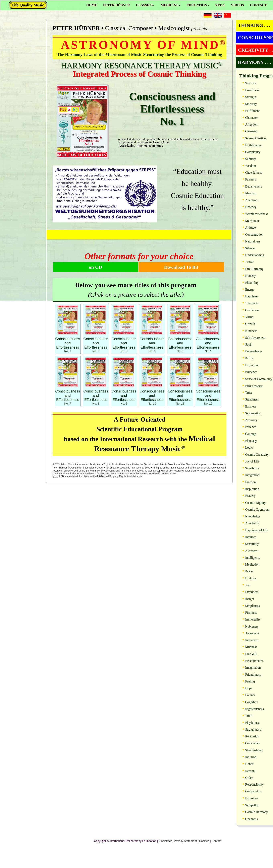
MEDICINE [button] (171, 5)
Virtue (249, 317)
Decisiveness (254, 186)
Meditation (252, 564)
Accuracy (251, 420)
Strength (251, 97)
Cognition (252, 702)
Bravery (250, 496)
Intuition (251, 757)
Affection (251, 124)
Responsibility (254, 784)
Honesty (250, 276)
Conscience (253, 743)
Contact (216, 841)
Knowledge (253, 516)
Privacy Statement (185, 841)
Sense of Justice (255, 138)
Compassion (253, 791)
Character (251, 118)
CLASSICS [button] (145, 5)
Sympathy (252, 805)
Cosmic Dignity (255, 503)
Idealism (251, 193)
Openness (251, 819)
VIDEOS (237, 5)
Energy (250, 290)
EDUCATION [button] (198, 5)
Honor (249, 764)
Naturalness (253, 241)
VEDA (220, 5)
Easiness (251, 406)
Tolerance (251, 303)
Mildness (251, 647)
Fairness (250, 179)
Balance (250, 695)
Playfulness (253, 723)
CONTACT (258, 5)
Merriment (252, 221)
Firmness (251, 613)
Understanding (255, 255)
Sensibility (252, 468)
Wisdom (251, 166)
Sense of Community (259, 379)
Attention (251, 200)
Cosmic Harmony (256, 812)
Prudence (251, 372)
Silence (250, 248)
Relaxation (252, 736)
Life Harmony (254, 269)
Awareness (252, 633)
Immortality (253, 619)
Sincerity (251, 104)
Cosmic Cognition (257, 510)
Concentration (254, 235)
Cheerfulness (254, 173)
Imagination (253, 668)
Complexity (253, 152)
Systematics (253, 413)
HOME (92, 5)
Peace (249, 571)
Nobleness (252, 626)
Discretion (252, 798)
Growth (250, 324)
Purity (249, 358)
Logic (249, 448)
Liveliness (252, 592)
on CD (95, 267)
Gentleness (252, 310)
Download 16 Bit (181, 267)
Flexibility (252, 283)
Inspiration (252, 489)
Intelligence (253, 558)
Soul (248, 344)
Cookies (204, 841)
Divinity (250, 578)
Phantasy (251, 441)
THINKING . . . (254, 25)
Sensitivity (252, 544)
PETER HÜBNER (117, 5)
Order (249, 778)
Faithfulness (253, 145)
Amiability (252, 523)
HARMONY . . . (254, 62)
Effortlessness (254, 386)
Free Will (251, 654)
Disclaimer (165, 841)
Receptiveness (254, 661)
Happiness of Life (257, 530)
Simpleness (252, 606)
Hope (249, 688)
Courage (251, 434)
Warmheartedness (256, 214)
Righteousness (254, 709)
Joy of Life (252, 461)
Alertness (251, 551)
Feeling (250, 681)
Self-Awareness (255, 338)
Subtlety (250, 159)
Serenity (250, 83)
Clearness (251, 131)
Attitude (250, 228)
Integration (252, 475)
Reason (250, 771)
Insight (250, 599)
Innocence (252, 640)
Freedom (251, 482)
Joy (247, 585)
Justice (250, 262)
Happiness (252, 296)
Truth (249, 716)
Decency (251, 207)
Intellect (250, 537)
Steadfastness (254, 750)
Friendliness (253, 675)
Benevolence (253, 351)
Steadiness (252, 399)
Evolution (251, 365)
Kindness (251, 331)
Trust (248, 393)
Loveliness (252, 90)
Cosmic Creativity (257, 455)
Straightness (253, 730)
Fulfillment (252, 111)
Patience (251, 427)
